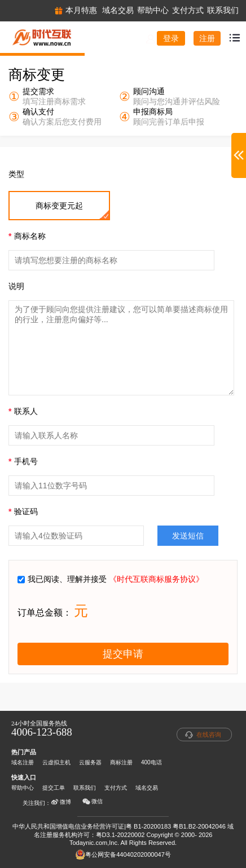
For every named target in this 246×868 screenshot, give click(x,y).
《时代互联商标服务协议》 (156, 579)
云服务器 (90, 762)
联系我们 (85, 788)
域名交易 (147, 788)
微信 (93, 802)
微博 (61, 802)
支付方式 (116, 788)
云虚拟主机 (56, 762)
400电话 (151, 762)
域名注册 (23, 762)
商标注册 (121, 762)
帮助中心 (23, 788)
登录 (171, 38)
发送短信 (188, 536)
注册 (207, 38)
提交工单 (54, 788)
